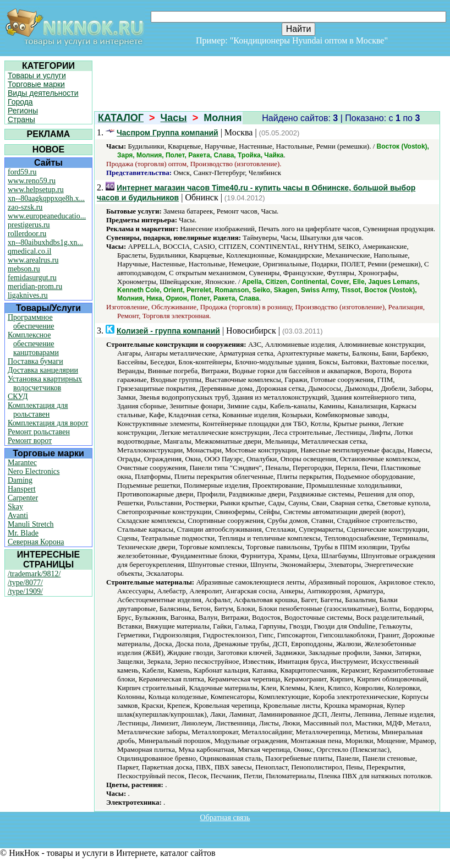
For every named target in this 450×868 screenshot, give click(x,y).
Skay (15, 507)
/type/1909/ (25, 591)
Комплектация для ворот (48, 423)
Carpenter (23, 498)
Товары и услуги (37, 75)
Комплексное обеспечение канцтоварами (33, 344)
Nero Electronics (34, 471)
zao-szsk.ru (25, 207)
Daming (20, 480)
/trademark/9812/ (34, 574)
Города (20, 102)
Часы (174, 118)
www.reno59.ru (32, 181)
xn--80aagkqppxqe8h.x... (46, 198)
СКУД (18, 397)
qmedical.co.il (29, 251)
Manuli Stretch (31, 524)
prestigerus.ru (29, 225)
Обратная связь (225, 818)
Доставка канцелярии (43, 370)
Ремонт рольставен (39, 432)
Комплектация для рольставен (38, 410)
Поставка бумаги (35, 361)
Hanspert (22, 489)
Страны (21, 119)
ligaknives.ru (28, 295)
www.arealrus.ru (33, 260)
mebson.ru (24, 269)
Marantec (22, 463)
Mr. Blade (23, 533)
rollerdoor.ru (27, 234)
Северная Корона (36, 542)
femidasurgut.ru (32, 278)
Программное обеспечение (31, 322)
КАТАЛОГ (121, 118)
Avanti (18, 515)
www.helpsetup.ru (36, 190)
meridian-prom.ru (35, 286)
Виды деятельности (43, 93)
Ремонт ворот (30, 441)
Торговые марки (36, 84)
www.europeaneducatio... (47, 216)
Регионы (23, 111)
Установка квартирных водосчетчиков (45, 383)
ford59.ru (22, 172)
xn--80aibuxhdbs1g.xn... (45, 242)
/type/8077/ (25, 583)
